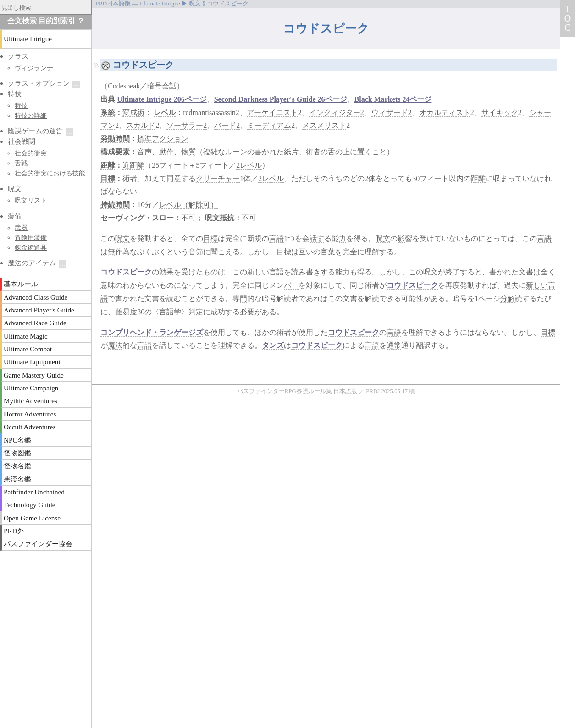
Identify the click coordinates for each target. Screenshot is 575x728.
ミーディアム (269, 125)
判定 (196, 312)
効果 (166, 272)
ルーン (236, 152)
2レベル (249, 165)
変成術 (133, 112)
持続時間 (115, 205)
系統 (108, 112)
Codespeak (124, 86)
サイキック (500, 112)
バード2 (227, 125)
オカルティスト (445, 112)
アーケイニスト (272, 112)
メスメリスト (324, 125)
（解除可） (199, 205)
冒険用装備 (31, 237)
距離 (108, 165)
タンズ (273, 345)
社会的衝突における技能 (50, 173)
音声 (144, 152)
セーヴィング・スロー (137, 218)
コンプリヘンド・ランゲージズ (152, 332)
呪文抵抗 (220, 218)
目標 (108, 178)
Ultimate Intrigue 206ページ (162, 99)
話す (317, 238)
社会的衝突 (31, 153)
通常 (394, 345)
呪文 (122, 238)
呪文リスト (31, 200)
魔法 (115, 345)
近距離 (133, 165)
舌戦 (21, 163)
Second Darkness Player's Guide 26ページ (281, 99)
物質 (188, 152)
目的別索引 (57, 21)
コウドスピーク (143, 65)
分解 (508, 298)
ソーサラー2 (187, 125)
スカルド (141, 125)
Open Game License (32, 518)
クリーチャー (218, 178)
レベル (165, 112)
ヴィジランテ (34, 68)
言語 (276, 238)
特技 (21, 105)
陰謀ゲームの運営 (35, 131)
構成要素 (115, 152)
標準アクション (163, 139)
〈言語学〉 (170, 312)
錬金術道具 (31, 247)
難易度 (126, 312)
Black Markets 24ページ (393, 99)
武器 (21, 228)
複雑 (210, 152)
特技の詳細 (31, 115)
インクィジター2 (337, 112)
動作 (166, 152)
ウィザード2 (392, 112)
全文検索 (22, 21)
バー (291, 285)
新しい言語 (265, 272)
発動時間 (115, 139)
